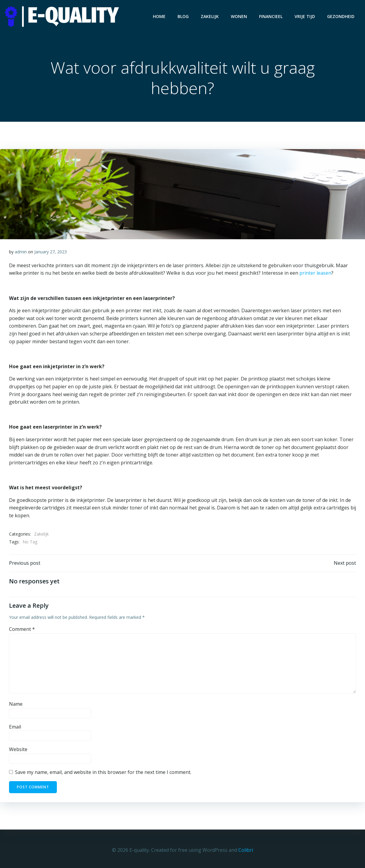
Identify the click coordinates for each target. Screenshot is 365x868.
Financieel (271, 16)
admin (21, 252)
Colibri (246, 850)
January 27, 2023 (51, 252)
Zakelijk (210, 16)
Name (16, 704)
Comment (22, 629)
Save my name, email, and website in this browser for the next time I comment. (103, 772)
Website (18, 750)
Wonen (239, 16)
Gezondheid (341, 16)
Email (15, 727)
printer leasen (315, 273)
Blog (183, 16)
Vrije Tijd (305, 16)
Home (159, 16)
